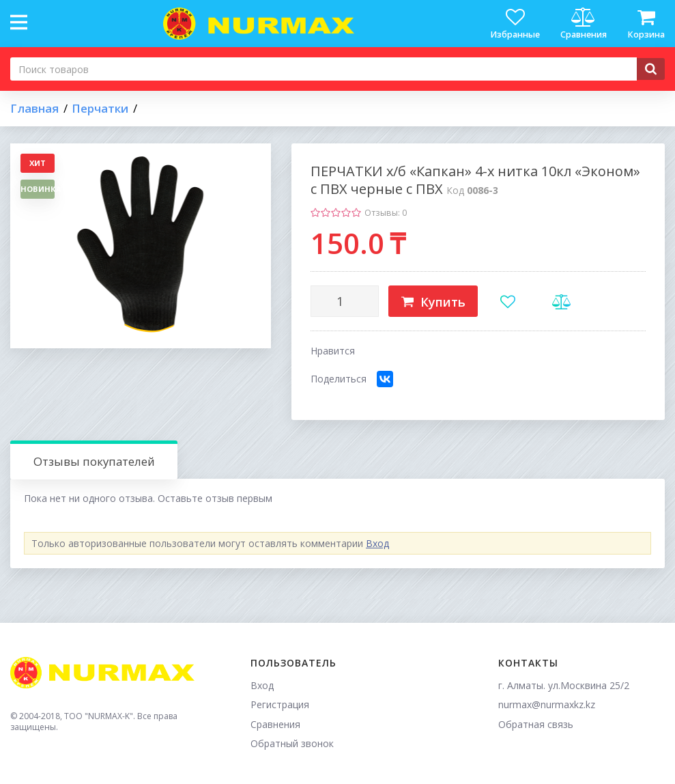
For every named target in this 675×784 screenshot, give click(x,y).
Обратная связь (536, 724)
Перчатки (100, 109)
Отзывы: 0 (386, 213)
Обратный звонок (292, 743)
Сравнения (275, 724)
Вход (377, 543)
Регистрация (280, 704)
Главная (34, 109)
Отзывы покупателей (94, 461)
